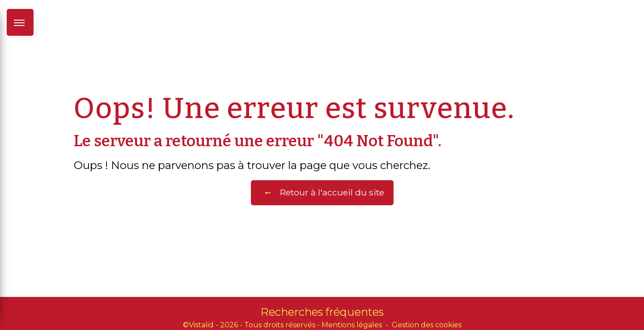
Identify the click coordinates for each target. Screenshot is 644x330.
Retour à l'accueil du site (322, 193)
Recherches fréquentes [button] (322, 312)
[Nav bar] (20, 22)
